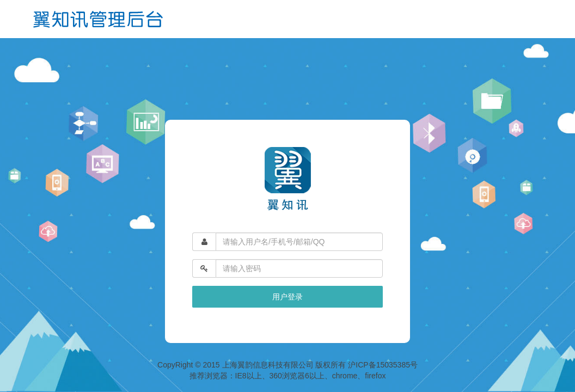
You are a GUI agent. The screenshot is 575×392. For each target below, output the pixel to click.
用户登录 (287, 297)
